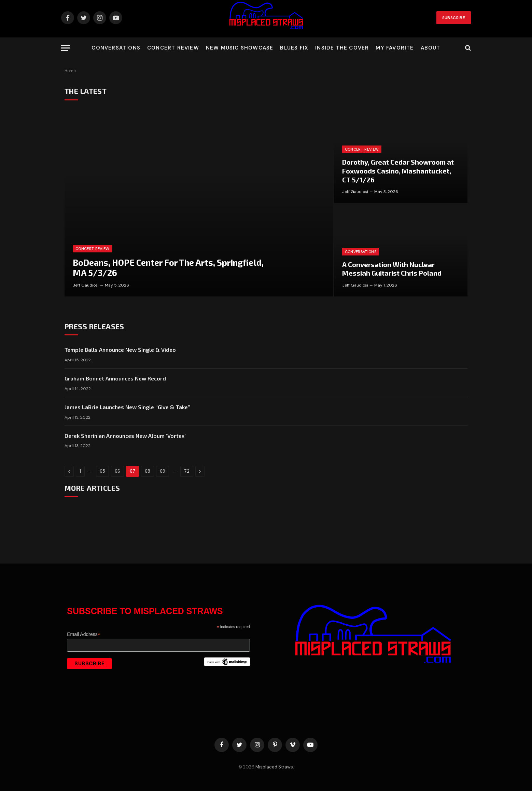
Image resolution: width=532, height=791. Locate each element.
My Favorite (395, 48)
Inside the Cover (342, 48)
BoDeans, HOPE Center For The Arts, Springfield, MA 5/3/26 (168, 267)
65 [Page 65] (102, 471)
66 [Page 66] (117, 471)
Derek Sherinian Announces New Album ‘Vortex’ (125, 436)
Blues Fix (294, 48)
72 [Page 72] (187, 471)
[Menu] (66, 48)
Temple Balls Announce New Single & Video (120, 350)
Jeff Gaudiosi (86, 285)
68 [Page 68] (148, 471)
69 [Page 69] (163, 471)
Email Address (84, 634)
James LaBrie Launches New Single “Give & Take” (127, 407)
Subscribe (454, 18)
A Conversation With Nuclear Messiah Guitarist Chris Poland (392, 269)
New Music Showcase (240, 48)
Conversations (116, 48)
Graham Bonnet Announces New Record (115, 378)
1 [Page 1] (80, 471)
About (431, 48)
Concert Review (173, 48)
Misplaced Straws (274, 767)
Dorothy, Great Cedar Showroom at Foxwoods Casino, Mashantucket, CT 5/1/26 (398, 171)
